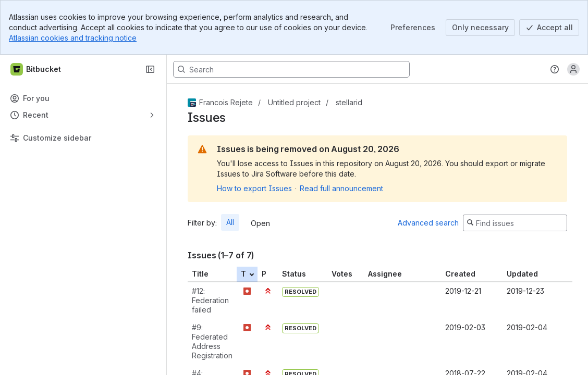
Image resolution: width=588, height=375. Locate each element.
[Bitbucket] (36, 69)
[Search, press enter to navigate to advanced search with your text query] (291, 69)
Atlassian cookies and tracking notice (73, 38)
